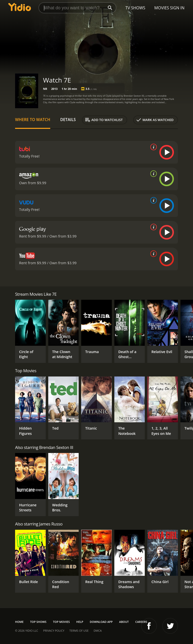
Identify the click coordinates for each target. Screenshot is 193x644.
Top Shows (38, 622)
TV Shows (135, 8)
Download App (101, 622)
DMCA (98, 631)
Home (19, 622)
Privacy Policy (54, 631)
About (124, 622)
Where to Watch (33, 120)
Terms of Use (79, 631)
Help (80, 622)
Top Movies (61, 622)
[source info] (153, 147)
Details (68, 120)
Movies (162, 8)
